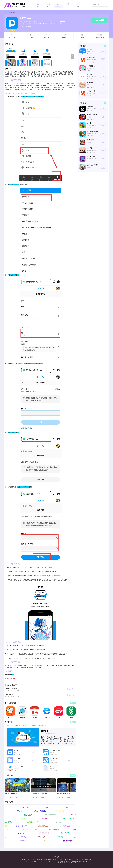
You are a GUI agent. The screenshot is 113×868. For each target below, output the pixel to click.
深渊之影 (20, 833)
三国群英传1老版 (31, 830)
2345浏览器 (27, 807)
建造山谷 (7, 815)
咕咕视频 (46, 841)
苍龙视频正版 (56, 830)
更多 (72, 703)
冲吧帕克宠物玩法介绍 (64, 793)
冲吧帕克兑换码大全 (11, 793)
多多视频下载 (20, 826)
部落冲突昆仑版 (64, 826)
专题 (78, 7)
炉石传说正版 (42, 833)
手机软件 (10, 12)
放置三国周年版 (7, 830)
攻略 (68, 7)
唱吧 (48, 807)
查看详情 (72, 689)
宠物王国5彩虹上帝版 (71, 841)
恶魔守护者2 (76, 815)
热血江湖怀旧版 (68, 818)
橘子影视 (24, 837)
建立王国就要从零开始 (53, 815)
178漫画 (62, 837)
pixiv (10, 694)
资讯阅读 (30, 37)
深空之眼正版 (42, 826)
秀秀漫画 (21, 841)
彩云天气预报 (38, 811)
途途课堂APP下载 (35, 822)
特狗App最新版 (8, 822)
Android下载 (99, 20)
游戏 (48, 7)
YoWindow (19, 811)
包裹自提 (70, 807)
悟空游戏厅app (62, 822)
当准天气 (58, 811)
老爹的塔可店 (20, 818)
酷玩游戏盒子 (43, 837)
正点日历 (6, 807)
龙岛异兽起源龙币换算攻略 (39, 793)
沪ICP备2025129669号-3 (79, 862)
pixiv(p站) (11, 688)
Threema (44, 818)
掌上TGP (63, 833)
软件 (58, 7)
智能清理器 (30, 815)
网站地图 (56, 857)
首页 (38, 7)
